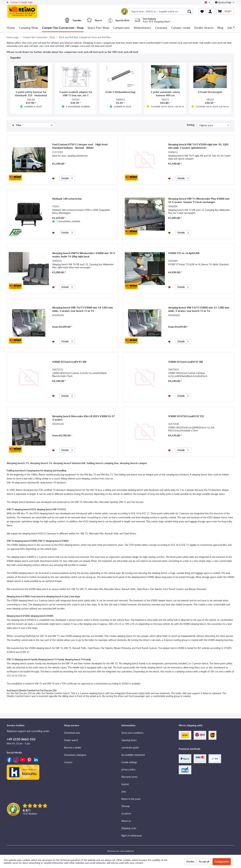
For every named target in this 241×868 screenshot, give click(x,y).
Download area (72, 733)
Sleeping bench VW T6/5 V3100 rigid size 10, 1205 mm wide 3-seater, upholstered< (198, 146)
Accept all (204, 862)
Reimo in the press (131, 799)
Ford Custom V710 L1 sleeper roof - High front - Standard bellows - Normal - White (81, 146)
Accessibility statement (133, 755)
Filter (17, 125)
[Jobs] (230, 28)
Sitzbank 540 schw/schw (67, 199)
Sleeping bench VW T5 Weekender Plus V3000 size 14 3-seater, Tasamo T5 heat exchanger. (199, 200)
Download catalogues (75, 755)
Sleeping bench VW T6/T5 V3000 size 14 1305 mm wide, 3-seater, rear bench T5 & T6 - (83, 309)
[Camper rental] (181, 28)
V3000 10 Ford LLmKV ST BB (186, 362)
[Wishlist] (202, 11)
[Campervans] (121, 28)
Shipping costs (129, 828)
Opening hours (129, 740)
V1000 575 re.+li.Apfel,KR (184, 253)
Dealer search (71, 740)
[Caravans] (161, 28)
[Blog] (220, 28)
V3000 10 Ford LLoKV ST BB (69, 362)
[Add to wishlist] (54, 178)
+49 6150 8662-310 (21, 739)
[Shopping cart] (225, 11)
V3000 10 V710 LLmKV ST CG (186, 416)
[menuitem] (161, 11)
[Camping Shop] (28, 28)
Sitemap (126, 806)
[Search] (189, 11)
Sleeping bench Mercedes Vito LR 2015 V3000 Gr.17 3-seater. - (83, 418)
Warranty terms (129, 777)
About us (126, 821)
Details (67, 178)
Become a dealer (73, 748)
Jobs (124, 792)
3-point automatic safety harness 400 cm (165, 94)
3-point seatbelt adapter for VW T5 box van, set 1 (76, 94)
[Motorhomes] (142, 28)
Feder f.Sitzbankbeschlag (120, 92)
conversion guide (130, 748)
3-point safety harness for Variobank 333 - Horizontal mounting (31, 94)
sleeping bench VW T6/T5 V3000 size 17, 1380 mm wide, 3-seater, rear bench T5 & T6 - (199, 309)
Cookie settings (129, 762)
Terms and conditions (132, 733)
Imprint (125, 784)
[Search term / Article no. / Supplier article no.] (161, 11)
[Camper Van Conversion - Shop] (63, 28)
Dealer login (27, 2)
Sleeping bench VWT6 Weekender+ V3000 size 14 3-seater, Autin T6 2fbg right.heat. (84, 255)
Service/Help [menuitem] (224, 2)
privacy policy (128, 769)
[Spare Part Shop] (98, 28)
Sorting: (191, 125)
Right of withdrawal (131, 836)
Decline (190, 862)
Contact (14, 2)
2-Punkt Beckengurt (210, 92)
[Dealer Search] (204, 28)
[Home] (11, 28)
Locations (126, 813)
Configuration (222, 862)
